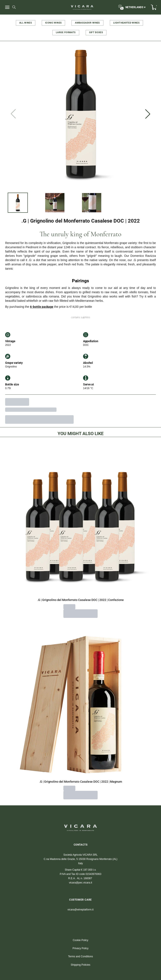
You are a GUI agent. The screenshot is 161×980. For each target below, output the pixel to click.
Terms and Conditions (80, 956)
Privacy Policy (81, 948)
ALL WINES (26, 23)
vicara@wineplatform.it (80, 910)
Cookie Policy (81, 940)
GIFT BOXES (96, 32)
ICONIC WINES (53, 23)
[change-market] (131, 7)
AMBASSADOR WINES (87, 23)
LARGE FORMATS (66, 32)
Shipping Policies (80, 965)
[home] (82, 7)
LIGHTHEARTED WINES (126, 23)
